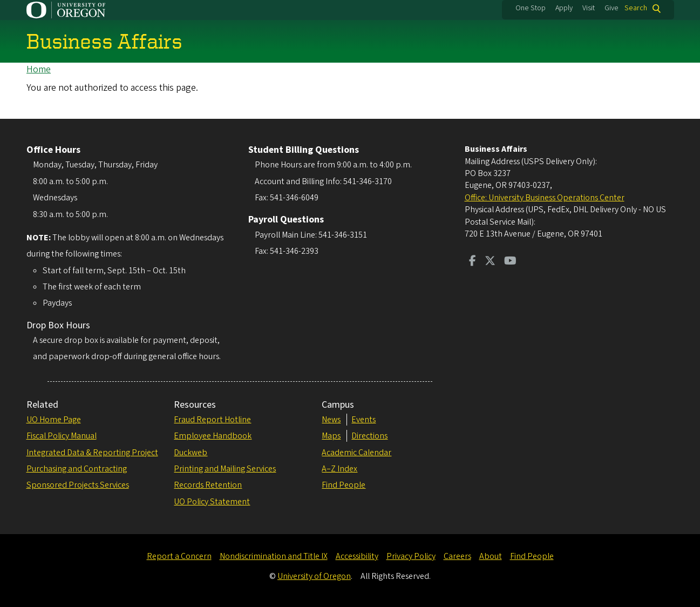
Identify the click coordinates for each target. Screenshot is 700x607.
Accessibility (357, 556)
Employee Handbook (213, 436)
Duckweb (191, 453)
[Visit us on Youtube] (510, 262)
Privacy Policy (411, 556)
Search (636, 8)
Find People (344, 485)
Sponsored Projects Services (78, 485)
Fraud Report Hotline (212, 420)
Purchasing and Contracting (77, 469)
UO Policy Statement (212, 502)
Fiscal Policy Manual (62, 436)
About (491, 556)
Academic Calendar (356, 453)
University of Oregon (314, 576)
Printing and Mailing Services (225, 469)
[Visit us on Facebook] (473, 262)
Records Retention (208, 485)
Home (39, 69)
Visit (589, 8)
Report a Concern (179, 556)
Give (611, 8)
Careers (457, 556)
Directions (369, 436)
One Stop (531, 8)
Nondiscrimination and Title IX (274, 556)
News (331, 420)
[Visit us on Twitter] (490, 262)
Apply (564, 8)
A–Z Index (339, 469)
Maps (331, 436)
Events (363, 420)
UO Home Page (54, 420)
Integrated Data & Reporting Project (92, 453)
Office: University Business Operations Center (545, 198)
